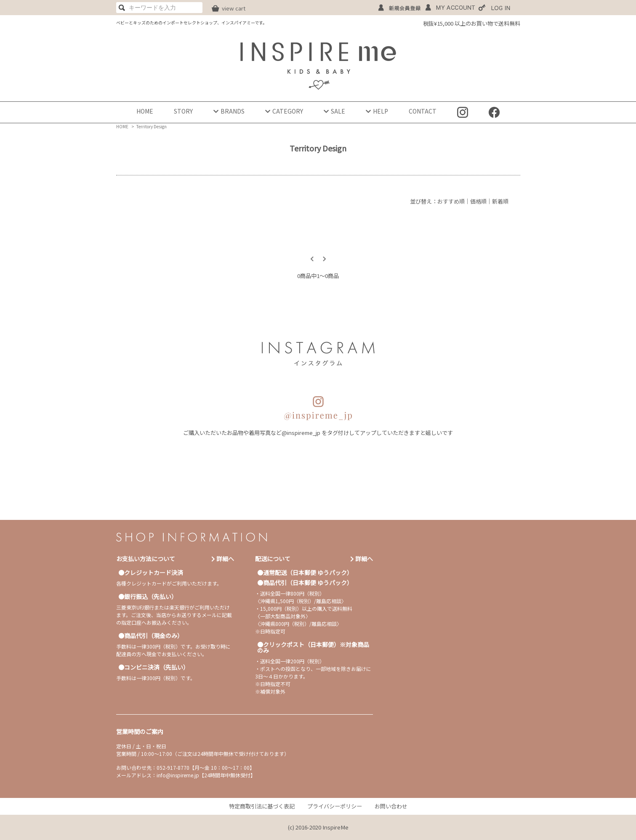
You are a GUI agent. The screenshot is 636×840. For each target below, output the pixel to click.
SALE (334, 111)
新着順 (500, 201)
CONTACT (423, 111)
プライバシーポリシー (335, 806)
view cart (234, 8)
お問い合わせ (391, 806)
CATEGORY (284, 111)
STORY (183, 111)
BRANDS (229, 111)
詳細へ (223, 559)
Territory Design (152, 126)
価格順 (478, 201)
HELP (377, 111)
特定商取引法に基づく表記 (262, 806)
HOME (145, 111)
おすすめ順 (451, 201)
